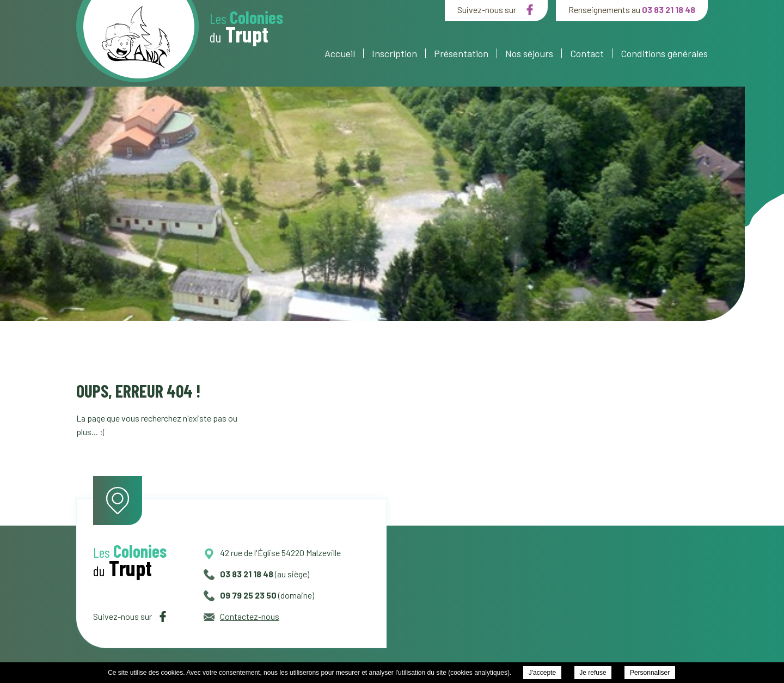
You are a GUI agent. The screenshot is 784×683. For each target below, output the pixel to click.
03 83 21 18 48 (669, 10)
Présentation (461, 53)
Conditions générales (664, 53)
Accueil (340, 53)
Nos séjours (529, 53)
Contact (587, 53)
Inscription (394, 53)
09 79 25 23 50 (240, 595)
